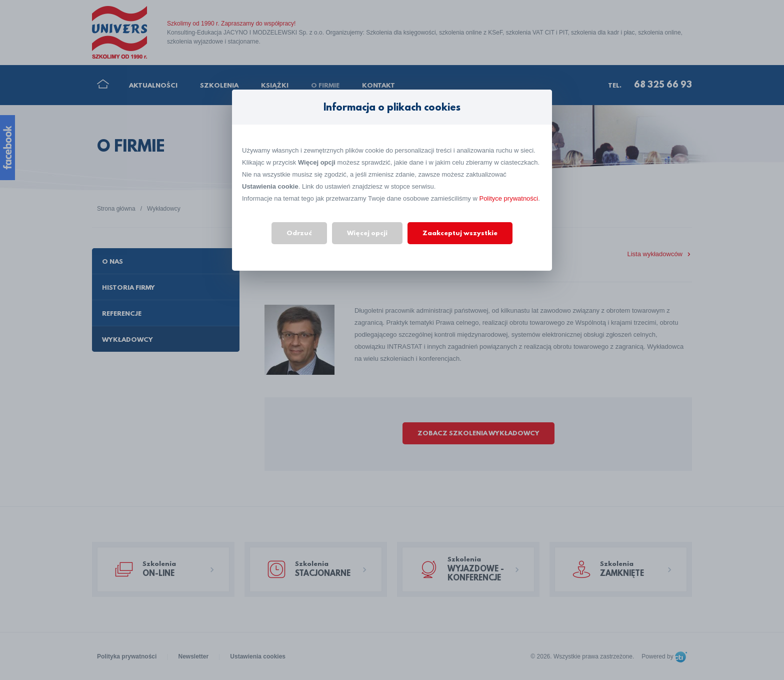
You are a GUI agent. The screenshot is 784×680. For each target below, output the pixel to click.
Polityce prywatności (508, 198)
